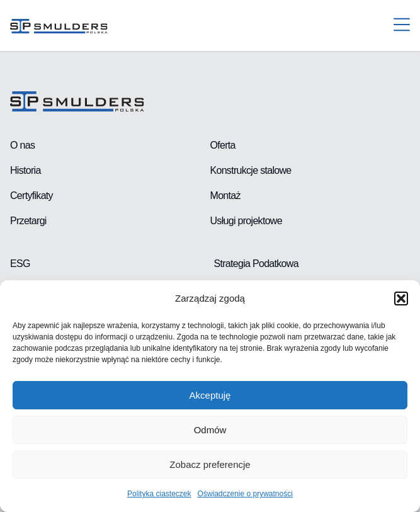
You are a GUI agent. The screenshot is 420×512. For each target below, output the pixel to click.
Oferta (223, 145)
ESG (20, 264)
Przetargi (28, 221)
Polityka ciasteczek (159, 494)
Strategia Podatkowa (256, 264)
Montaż (225, 196)
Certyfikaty (31, 196)
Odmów (210, 430)
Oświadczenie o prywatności (245, 494)
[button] (401, 299)
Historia (26, 170)
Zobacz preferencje (210, 464)
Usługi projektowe (246, 221)
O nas (22, 145)
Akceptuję (210, 395)
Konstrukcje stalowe (251, 170)
